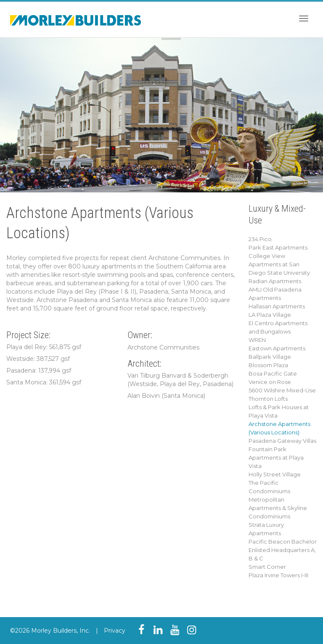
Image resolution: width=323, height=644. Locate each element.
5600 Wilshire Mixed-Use (282, 390)
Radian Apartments (275, 281)
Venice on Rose (270, 382)
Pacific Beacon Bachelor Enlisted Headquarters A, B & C (283, 550)
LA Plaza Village (270, 315)
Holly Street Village (275, 474)
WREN (257, 340)
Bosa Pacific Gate (273, 373)
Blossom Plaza (268, 365)
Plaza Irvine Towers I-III (278, 575)
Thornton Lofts (268, 399)
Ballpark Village (270, 357)
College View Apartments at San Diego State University (279, 264)
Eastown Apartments (277, 348)
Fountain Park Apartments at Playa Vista (276, 457)
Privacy (115, 631)
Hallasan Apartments (277, 306)
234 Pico (260, 239)
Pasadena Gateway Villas (282, 441)
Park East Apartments (278, 247)
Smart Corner (267, 567)
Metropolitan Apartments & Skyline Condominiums (278, 508)
